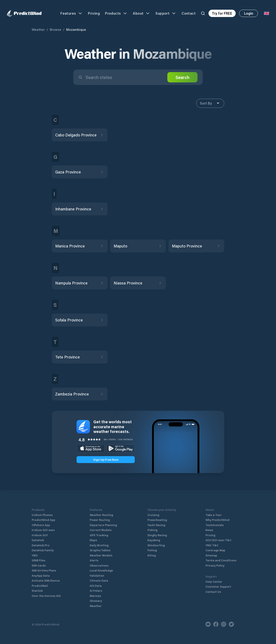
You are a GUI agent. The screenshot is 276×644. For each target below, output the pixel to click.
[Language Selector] (267, 13)
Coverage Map (215, 550)
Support (166, 13)
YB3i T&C (212, 545)
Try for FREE (222, 13)
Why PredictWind (217, 520)
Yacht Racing (156, 525)
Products (116, 13)
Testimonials (215, 525)
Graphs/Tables (100, 550)
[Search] (203, 13)
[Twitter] (231, 624)
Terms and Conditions (221, 560)
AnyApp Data (41, 575)
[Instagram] (224, 624)
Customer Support (218, 586)
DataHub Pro (41, 545)
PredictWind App (43, 520)
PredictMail (40, 586)
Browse (56, 29)
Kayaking (154, 540)
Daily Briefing (99, 545)
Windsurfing (156, 545)
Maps (93, 540)
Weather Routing (101, 515)
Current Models (101, 530)
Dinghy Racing (157, 535)
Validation (97, 575)
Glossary (96, 601)
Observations (99, 565)
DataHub (38, 540)
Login (249, 13)
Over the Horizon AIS (46, 596)
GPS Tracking (99, 535)
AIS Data (96, 586)
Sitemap (211, 555)
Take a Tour (214, 515)
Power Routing (100, 520)
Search (182, 77)
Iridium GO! (40, 535)
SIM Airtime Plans (44, 570)
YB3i (35, 555)
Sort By (210, 103)
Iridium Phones (42, 515)
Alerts (94, 560)
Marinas (95, 596)
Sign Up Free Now (106, 459)
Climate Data (99, 580)
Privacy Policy (215, 565)
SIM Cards (39, 565)
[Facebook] (216, 624)
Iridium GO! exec (43, 530)
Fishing (152, 530)
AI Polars (96, 591)
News (209, 530)
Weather (38, 29)
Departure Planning (103, 525)
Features (72, 13)
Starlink (37, 591)
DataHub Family (43, 550)
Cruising (153, 515)
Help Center (214, 581)
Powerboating (157, 520)
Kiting (152, 555)
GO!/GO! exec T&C (218, 540)
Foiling (152, 550)
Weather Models (101, 555)
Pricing (94, 13)
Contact (189, 13)
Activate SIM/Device (46, 580)
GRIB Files (38, 560)
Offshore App (41, 525)
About (142, 13)
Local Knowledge (101, 570)
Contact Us (213, 592)
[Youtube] (208, 624)
